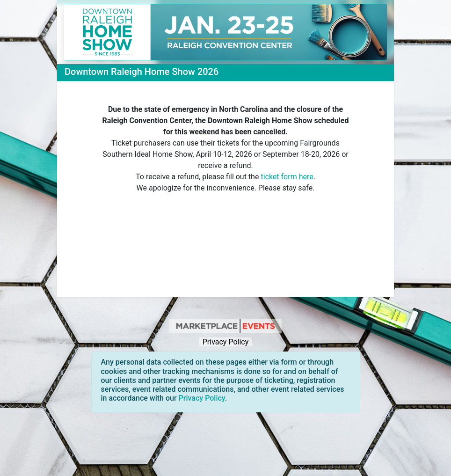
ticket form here (287, 177)
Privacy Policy (225, 342)
